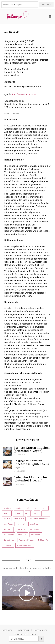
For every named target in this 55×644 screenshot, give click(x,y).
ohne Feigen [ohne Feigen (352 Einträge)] (8, 524)
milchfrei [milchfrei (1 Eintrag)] (37, 514)
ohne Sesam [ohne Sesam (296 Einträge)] (36, 535)
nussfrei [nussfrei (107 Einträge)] (7, 519)
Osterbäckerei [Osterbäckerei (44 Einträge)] (9, 540)
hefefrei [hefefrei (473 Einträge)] (18, 514)
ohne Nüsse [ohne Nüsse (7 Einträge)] (34, 529)
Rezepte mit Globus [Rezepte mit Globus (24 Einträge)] (26, 540)
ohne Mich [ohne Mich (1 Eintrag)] (34, 524)
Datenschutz (41, 630)
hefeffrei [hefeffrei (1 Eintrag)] (7, 514)
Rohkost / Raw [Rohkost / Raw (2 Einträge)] (44, 540)
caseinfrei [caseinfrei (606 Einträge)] (7, 508)
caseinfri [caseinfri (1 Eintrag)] (19, 508)
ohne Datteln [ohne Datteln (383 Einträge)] (19, 519)
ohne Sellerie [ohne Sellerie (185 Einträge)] (9, 535)
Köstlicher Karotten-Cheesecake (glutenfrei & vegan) (32, 464)
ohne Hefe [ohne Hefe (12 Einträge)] (22, 524)
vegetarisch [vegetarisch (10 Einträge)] (8, 545)
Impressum (24, 630)
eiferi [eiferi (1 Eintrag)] (29, 508)
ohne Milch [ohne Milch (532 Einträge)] (8, 529)
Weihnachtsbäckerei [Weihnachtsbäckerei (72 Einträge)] (24, 545)
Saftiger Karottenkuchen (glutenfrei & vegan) (32, 449)
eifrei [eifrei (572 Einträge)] (45, 508)
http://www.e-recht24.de (24, 94)
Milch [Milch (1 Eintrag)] (27, 514)
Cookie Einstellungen (25, 634)
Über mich (7, 630)
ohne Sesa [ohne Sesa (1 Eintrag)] (22, 535)
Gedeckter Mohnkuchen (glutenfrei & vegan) (31, 479)
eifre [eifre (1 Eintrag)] (37, 508)
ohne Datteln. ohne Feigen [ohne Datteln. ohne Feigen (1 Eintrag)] (38, 519)
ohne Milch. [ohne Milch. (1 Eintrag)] (21, 529)
